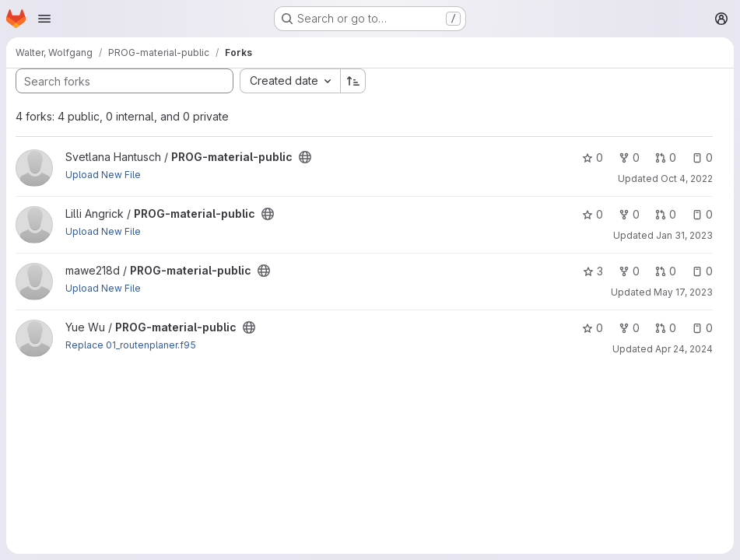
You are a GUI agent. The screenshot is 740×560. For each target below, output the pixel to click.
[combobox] (290, 81)
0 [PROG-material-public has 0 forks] (629, 157)
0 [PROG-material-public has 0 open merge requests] (666, 157)
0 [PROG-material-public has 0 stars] (593, 157)
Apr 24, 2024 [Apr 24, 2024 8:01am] (684, 349)
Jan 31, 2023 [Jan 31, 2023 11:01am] (684, 235)
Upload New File (103, 175)
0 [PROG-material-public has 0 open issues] (702, 157)
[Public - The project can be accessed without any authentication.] (305, 157)
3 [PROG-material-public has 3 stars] (593, 271)
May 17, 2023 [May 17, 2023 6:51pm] (683, 292)
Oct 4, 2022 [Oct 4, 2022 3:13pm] (687, 178)
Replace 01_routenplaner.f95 (131, 345)
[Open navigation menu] (44, 19)
